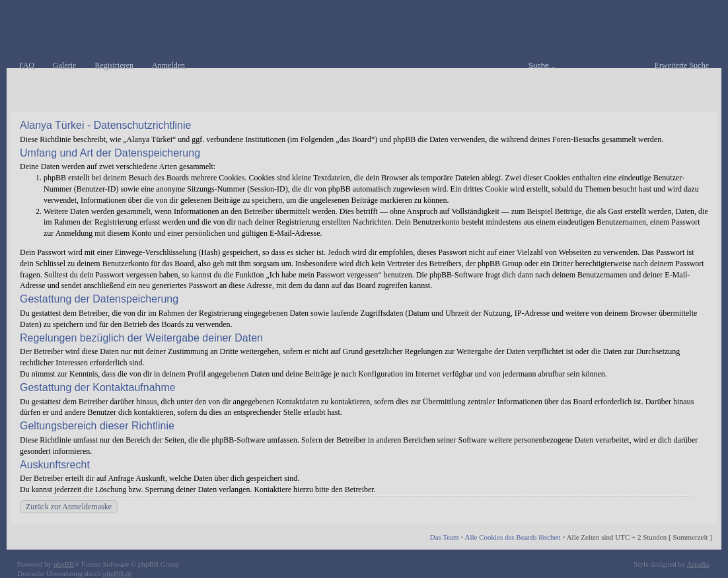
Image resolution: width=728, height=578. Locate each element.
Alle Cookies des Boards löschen (512, 537)
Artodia (698, 564)
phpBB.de (118, 573)
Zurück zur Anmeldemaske (69, 507)
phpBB (64, 564)
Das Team (445, 537)
